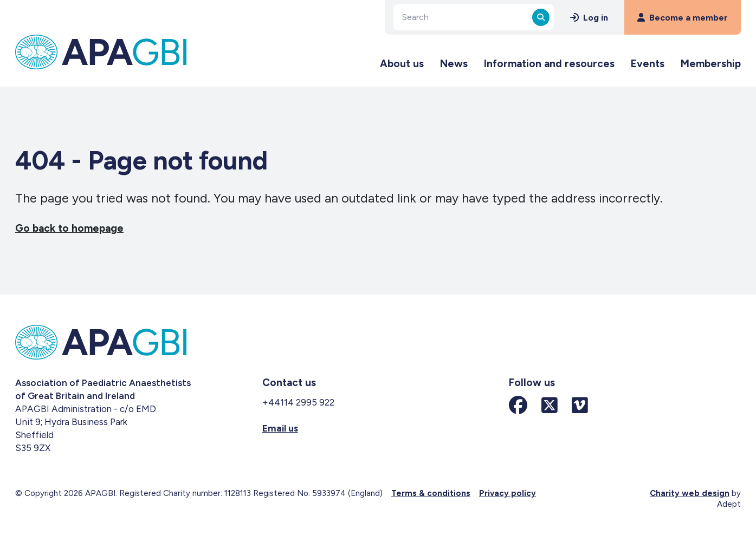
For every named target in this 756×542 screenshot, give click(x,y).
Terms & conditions (431, 493)
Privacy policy (508, 493)
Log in (589, 18)
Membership (711, 64)
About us (402, 64)
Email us (280, 428)
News (454, 64)
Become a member (683, 18)
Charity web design (690, 493)
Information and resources (549, 64)
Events (648, 64)
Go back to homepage (69, 228)
